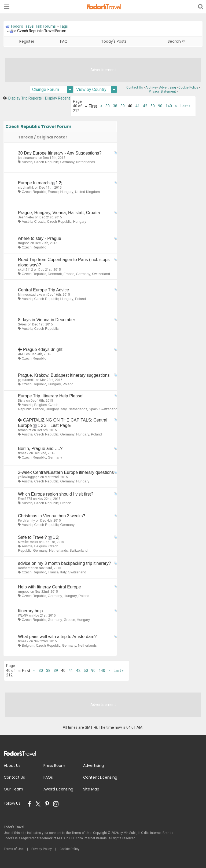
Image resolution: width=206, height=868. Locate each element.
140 (102, 671)
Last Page (60, 425)
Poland (80, 299)
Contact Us (135, 87)
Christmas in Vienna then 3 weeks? (52, 516)
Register (27, 41)
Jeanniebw (26, 217)
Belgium (40, 405)
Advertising (168, 87)
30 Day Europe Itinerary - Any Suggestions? (60, 153)
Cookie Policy (188, 87)
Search (176, 41)
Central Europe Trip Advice (43, 290)
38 (115, 106)
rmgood (24, 243)
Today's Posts (114, 41)
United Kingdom (88, 192)
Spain (93, 409)
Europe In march (34, 183)
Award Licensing (58, 789)
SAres (22, 324)
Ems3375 (25, 499)
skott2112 (25, 270)
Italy (64, 409)
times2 (23, 453)
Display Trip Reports (25, 98)
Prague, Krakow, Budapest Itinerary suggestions (64, 375)
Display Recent (58, 98)
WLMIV (23, 616)
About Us (12, 766)
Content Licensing (100, 777)
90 (93, 671)
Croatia (40, 221)
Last (119, 671)
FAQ (64, 41)
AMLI (22, 354)
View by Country (96, 89)
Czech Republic (46, 162)
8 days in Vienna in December (47, 320)
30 (108, 106)
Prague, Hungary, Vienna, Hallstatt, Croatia (59, 213)
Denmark (55, 274)
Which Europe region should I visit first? (56, 494)
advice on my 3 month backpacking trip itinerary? (65, 563)
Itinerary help (30, 611)
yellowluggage (29, 477)
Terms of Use (14, 849)
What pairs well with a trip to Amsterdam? (57, 637)
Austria (27, 162)
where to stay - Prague (40, 238)
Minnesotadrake (30, 295)
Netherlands (86, 162)
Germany (67, 162)
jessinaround (28, 158)
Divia (22, 401)
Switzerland (101, 274)
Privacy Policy (42, 849)
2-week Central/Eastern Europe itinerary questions (66, 472)
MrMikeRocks (28, 542)
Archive (151, 87)
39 (123, 106)
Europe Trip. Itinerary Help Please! (51, 396)
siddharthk (26, 188)
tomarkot (25, 430)
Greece (69, 620)
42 (78, 671)
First (91, 106)
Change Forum (52, 89)
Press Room (54, 766)
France (53, 192)
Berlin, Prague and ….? (40, 448)
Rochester (26, 568)
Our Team (13, 789)
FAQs (48, 777)
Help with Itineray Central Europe (49, 587)
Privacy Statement (162, 91)
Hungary (67, 192)
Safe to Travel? (32, 537)
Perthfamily (26, 521)
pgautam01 (26, 380)
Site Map (91, 789)
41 (71, 671)
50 (86, 671)
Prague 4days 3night (43, 349)
